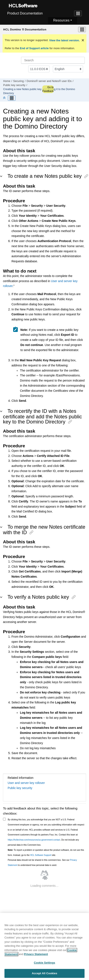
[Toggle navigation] (78, 13)
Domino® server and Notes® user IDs (49, 81)
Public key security (14, 85)
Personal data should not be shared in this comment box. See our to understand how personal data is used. (42, 863)
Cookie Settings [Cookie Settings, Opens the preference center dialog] (44, 964)
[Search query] (53, 60)
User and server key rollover (26, 783)
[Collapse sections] (5, 98)
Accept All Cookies (45, 975)
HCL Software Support (41, 855)
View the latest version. (64, 40)
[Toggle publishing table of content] (12, 98)
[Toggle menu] (82, 30)
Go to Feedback (48, 89)
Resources (61, 20)
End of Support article (34, 48)
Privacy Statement (36, 956)
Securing (18, 81)
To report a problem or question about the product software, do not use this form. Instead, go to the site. (46, 853)
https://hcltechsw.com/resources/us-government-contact (34, 840)
